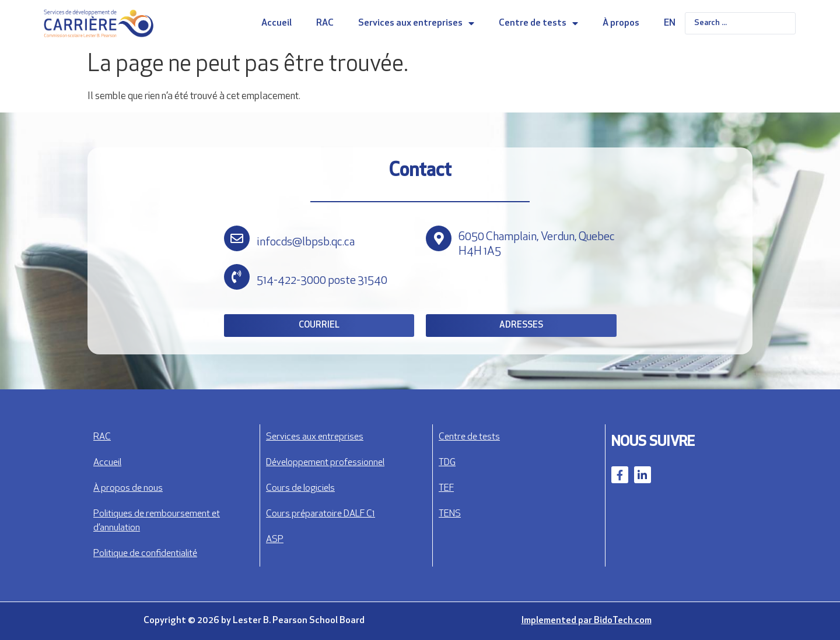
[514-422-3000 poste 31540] (237, 277)
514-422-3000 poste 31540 (322, 281)
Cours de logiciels (300, 488)
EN (670, 23)
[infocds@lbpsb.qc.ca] (237, 238)
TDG (447, 463)
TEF (446, 488)
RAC (325, 23)
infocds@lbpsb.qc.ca (306, 242)
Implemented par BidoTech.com (587, 621)
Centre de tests (538, 23)
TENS (450, 514)
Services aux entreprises (416, 23)
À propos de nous (128, 488)
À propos (621, 23)
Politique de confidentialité (145, 554)
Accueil (276, 23)
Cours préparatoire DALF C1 (321, 514)
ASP (275, 540)
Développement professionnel (325, 463)
